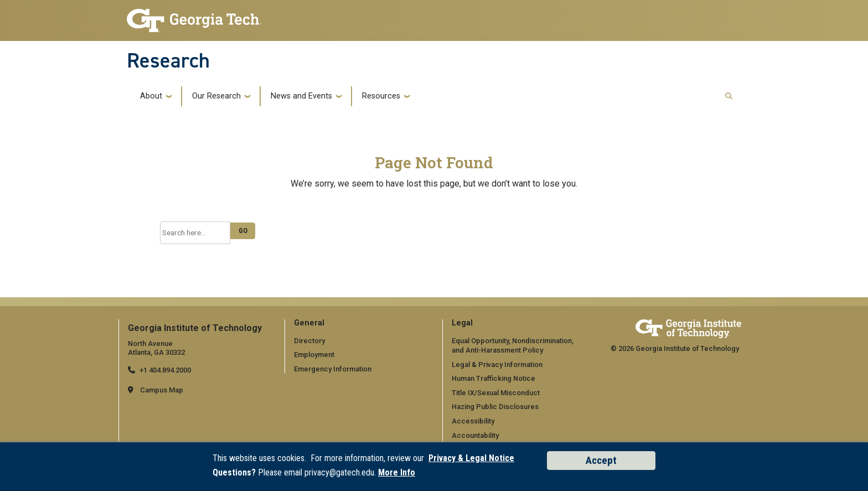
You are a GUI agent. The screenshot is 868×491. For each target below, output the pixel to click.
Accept (601, 460)
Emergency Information (332, 369)
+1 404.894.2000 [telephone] (165, 370)
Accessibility (473, 421)
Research (168, 60)
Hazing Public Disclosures (495, 407)
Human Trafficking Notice (494, 378)
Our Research (216, 96)
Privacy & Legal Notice (471, 458)
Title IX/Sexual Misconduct (496, 393)
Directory (309, 340)
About (151, 96)
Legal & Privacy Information (497, 365)
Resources (381, 96)
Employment (314, 355)
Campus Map (162, 390)
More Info (397, 472)
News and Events (301, 96)
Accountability (475, 435)
